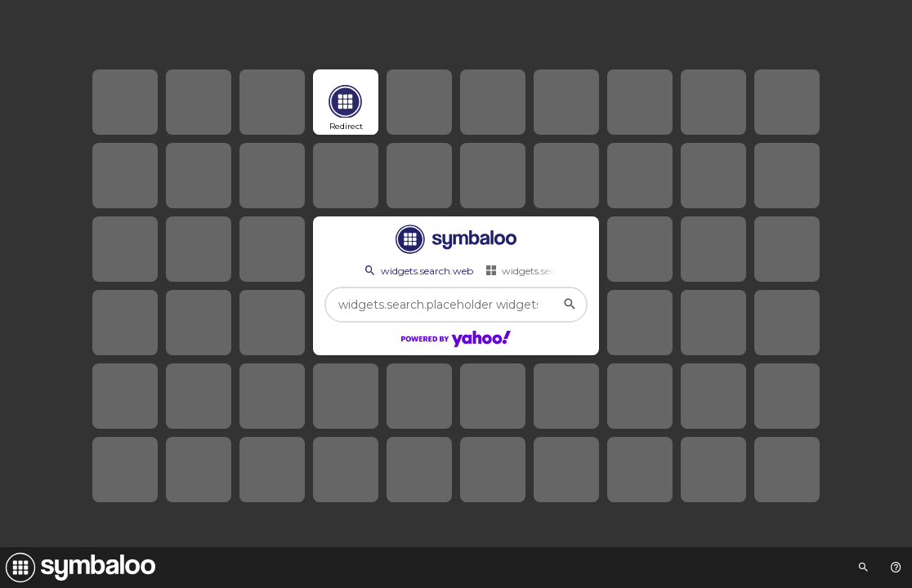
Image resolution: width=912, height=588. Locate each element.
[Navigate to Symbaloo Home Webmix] (78, 568)
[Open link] (346, 102)
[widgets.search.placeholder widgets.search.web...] (456, 305)
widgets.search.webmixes (552, 270)
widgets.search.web (418, 270)
